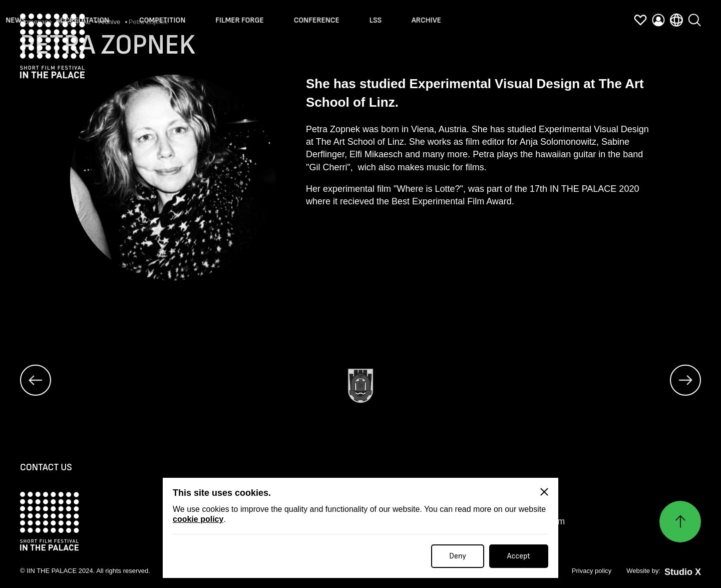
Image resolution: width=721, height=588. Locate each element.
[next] (685, 381)
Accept (519, 556)
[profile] (658, 22)
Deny (458, 556)
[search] (694, 16)
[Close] (544, 492)
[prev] (36, 381)
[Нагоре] (680, 522)
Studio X (683, 573)
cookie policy (198, 519)
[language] (676, 20)
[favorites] (640, 22)
